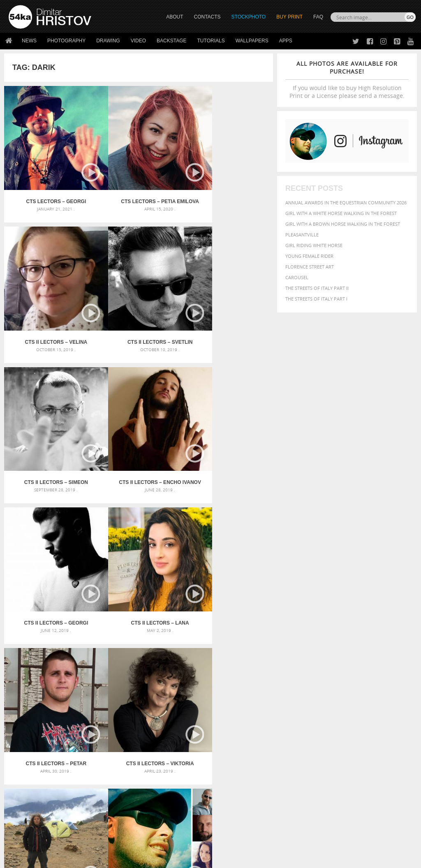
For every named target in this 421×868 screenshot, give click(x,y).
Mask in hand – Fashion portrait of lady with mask (73, 695)
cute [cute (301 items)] (308, 691)
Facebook (231, 781)
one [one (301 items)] (347, 705)
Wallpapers (252, 41)
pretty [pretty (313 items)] (360, 713)
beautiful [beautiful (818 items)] (302, 682)
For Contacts (126, 811)
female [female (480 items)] (317, 697)
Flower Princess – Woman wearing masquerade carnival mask (73, 714)
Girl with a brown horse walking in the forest (343, 224)
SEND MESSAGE (361, 792)
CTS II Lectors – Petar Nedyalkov (228, 440)
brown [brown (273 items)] (384, 683)
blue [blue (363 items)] (370, 683)
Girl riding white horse (314, 245)
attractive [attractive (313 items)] (329, 674)
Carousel (297, 277)
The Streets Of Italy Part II (317, 288)
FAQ (318, 17)
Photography (66, 41)
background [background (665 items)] (363, 674)
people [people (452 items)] (294, 713)
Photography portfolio (38, 790)
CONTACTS (207, 17)
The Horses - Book (30, 800)
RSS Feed (180, 840)
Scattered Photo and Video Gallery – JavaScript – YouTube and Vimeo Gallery (73, 675)
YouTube (230, 813)
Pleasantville (302, 235)
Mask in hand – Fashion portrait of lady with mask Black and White (73, 685)
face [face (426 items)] (402, 690)
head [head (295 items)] (358, 698)
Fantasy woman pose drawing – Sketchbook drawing (211, 685)
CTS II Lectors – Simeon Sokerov (138, 313)
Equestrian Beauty (94, 840)
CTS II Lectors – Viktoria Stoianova (49, 566)
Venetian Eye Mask (143, 840)
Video (138, 41)
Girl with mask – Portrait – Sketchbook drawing (207, 695)
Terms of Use (122, 859)
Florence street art (310, 267)
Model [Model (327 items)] (311, 705)
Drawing (108, 41)
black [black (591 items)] (355, 682)
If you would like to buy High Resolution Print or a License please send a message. (347, 80)
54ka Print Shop (27, 770)
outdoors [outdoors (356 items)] (391, 705)
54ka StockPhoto (29, 780)
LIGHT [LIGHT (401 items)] (389, 697)
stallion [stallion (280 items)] (386, 714)
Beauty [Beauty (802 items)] (332, 682)
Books (117, 790)
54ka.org (77, 859)
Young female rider (309, 256)
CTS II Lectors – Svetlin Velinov (49, 313)
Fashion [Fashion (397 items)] (296, 697)
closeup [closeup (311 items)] (401, 683)
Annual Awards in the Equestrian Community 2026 (346, 203)
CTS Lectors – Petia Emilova (138, 187)
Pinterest (231, 802)
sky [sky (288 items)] (372, 714)
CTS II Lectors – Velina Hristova (228, 187)
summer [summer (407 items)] (296, 721)
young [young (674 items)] (361, 721)
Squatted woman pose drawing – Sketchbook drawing (211, 705)
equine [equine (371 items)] (387, 690)
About (117, 770)
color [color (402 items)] (293, 690)
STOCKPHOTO (249, 17)
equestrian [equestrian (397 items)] (362, 690)
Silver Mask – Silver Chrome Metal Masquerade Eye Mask (73, 705)
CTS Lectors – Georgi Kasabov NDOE (49, 187)
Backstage (171, 41)
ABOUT (175, 17)
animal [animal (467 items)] (295, 674)
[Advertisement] (212, 628)
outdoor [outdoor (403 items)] (365, 705)
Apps (286, 41)
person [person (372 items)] (313, 713)
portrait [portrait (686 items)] (337, 713)
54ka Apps (20, 811)
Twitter (229, 770)
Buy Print (289, 17)
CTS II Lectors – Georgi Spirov (49, 440)
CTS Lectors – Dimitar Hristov (228, 566)
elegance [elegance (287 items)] (336, 691)
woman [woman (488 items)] (338, 721)
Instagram (232, 791)
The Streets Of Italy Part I (316, 299)
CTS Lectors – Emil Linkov (139, 566)
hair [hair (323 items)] (347, 697)
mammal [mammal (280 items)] (294, 705)
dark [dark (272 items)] (319, 691)
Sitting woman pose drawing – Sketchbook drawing (211, 714)
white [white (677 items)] (317, 721)
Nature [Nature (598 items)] (330, 705)
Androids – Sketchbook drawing (188, 675)
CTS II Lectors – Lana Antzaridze (138, 440)
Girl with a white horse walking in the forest (341, 213)
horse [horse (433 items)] (372, 697)
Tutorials (211, 41)
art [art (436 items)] (311, 674)
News (29, 41)
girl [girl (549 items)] (335, 697)
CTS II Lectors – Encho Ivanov (228, 313)
